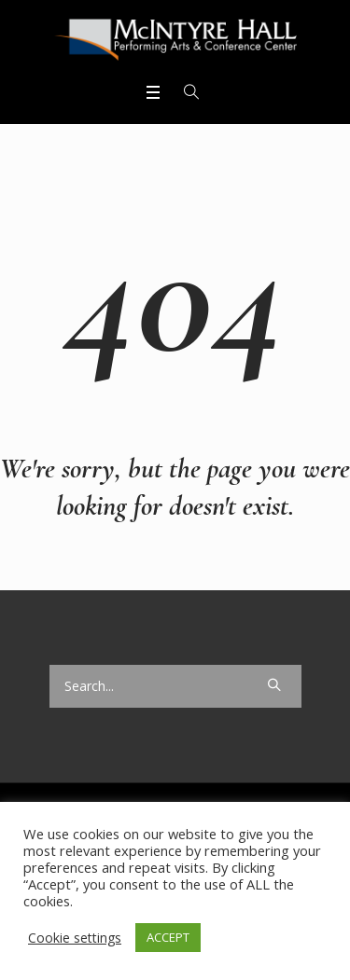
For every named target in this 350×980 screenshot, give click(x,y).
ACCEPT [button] (168, 937)
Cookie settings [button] (75, 938)
